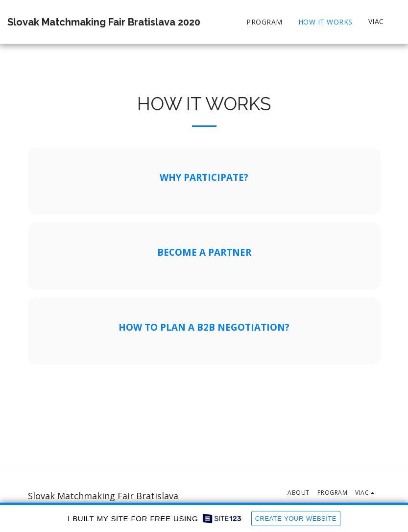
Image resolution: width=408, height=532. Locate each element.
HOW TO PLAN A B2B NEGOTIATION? (204, 327)
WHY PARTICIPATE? (204, 177)
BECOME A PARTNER (204, 252)
